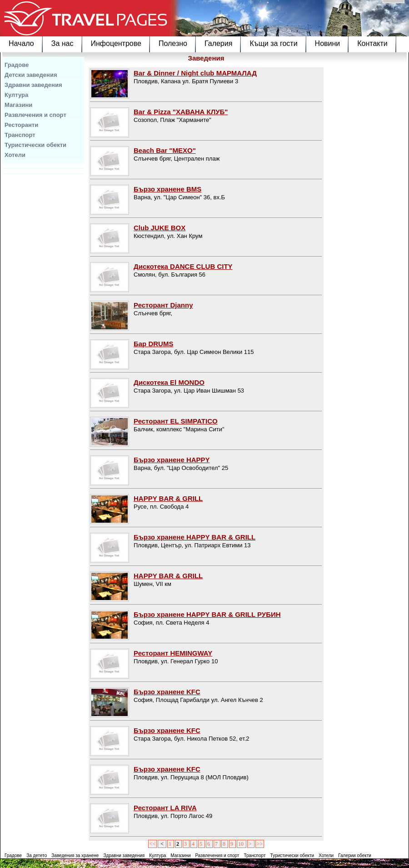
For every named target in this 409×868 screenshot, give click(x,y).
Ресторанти (21, 125)
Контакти (372, 43)
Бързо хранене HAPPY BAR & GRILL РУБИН (207, 614)
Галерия (218, 43)
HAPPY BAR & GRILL (168, 498)
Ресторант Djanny (163, 305)
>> (260, 844)
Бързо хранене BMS (167, 189)
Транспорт (20, 135)
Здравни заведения (33, 85)
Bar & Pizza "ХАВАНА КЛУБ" (181, 112)
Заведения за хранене (75, 855)
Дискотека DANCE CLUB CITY (183, 266)
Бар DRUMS (153, 344)
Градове (17, 65)
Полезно (173, 43)
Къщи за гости (273, 43)
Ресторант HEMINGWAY (173, 653)
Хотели (15, 155)
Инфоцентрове (116, 43)
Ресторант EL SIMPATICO (176, 421)
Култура (16, 95)
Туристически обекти (35, 145)
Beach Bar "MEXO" (165, 150)
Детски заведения (31, 75)
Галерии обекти (355, 855)
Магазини (18, 105)
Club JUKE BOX (160, 228)
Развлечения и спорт (35, 115)
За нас (62, 43)
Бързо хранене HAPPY (172, 460)
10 (242, 844)
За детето (37, 855)
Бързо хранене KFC (167, 692)
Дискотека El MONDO (169, 382)
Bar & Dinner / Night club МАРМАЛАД (195, 73)
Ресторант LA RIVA (165, 808)
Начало (21, 43)
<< (153, 844)
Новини (328, 43)
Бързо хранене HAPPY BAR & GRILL (195, 537)
